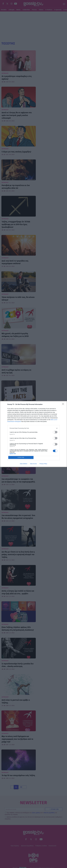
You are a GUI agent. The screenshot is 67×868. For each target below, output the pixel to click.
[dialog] (33, 434)
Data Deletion (24, 464)
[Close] (64, 404)
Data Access (33, 464)
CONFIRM (21, 457)
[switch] (55, 432)
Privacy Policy (43, 464)
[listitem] (33, 428)
